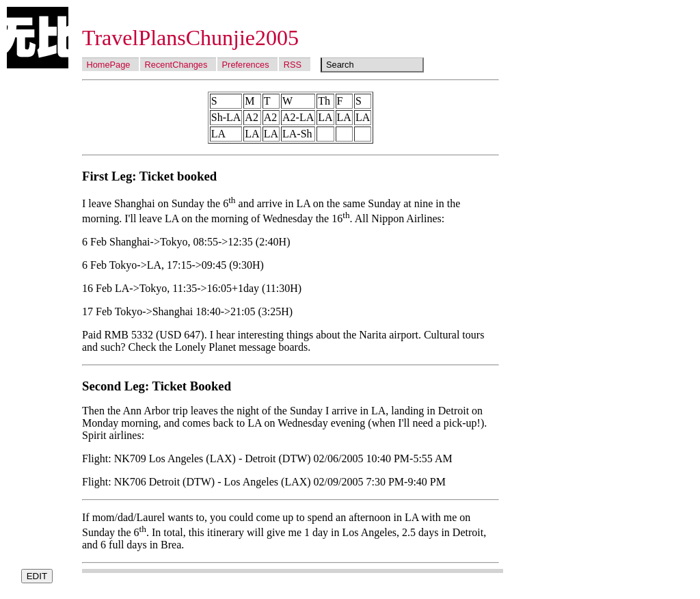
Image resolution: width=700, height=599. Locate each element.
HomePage (108, 65)
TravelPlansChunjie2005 (190, 38)
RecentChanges (176, 65)
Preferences (246, 65)
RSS (293, 65)
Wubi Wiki (38, 38)
